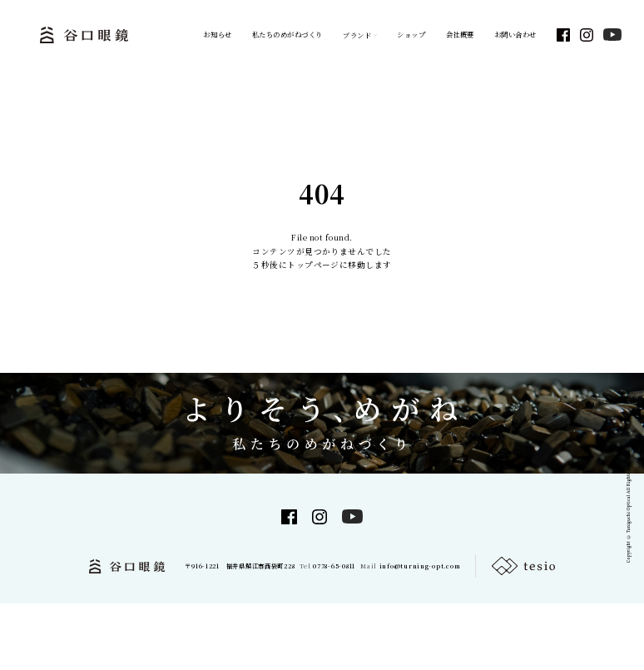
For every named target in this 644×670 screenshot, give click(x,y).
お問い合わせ (515, 34)
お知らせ (217, 34)
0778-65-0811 (334, 566)
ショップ (411, 34)
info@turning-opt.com (420, 566)
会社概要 (460, 34)
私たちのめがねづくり (287, 34)
